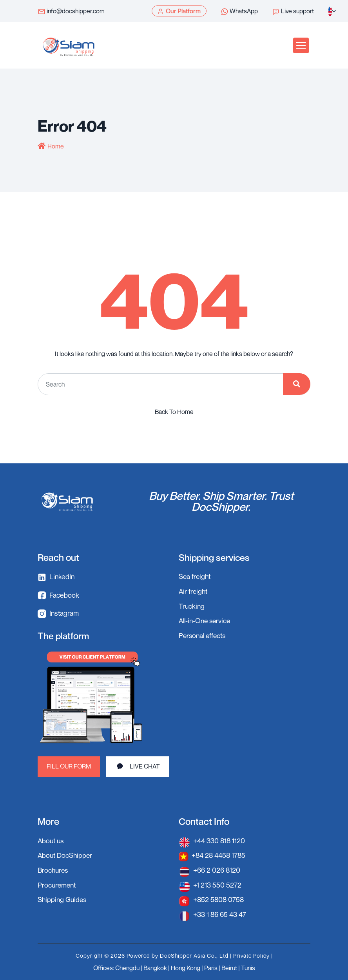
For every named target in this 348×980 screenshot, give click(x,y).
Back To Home (174, 411)
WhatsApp (239, 11)
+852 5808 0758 (219, 899)
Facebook (58, 595)
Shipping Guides (63, 899)
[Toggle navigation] (301, 45)
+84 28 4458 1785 (219, 855)
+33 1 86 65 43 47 (220, 913)
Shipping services (215, 557)
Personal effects (204, 634)
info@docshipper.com (71, 11)
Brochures (54, 870)
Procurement (58, 884)
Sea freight (195, 576)
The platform (64, 635)
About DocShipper (66, 855)
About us (52, 841)
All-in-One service (206, 620)
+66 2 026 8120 (217, 870)
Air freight (194, 591)
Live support (293, 11)
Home (56, 146)
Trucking (192, 605)
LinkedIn (56, 577)
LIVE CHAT (138, 766)
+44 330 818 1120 (219, 841)
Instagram (59, 614)
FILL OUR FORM (69, 767)
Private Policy (251, 954)
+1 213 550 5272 (217, 884)
